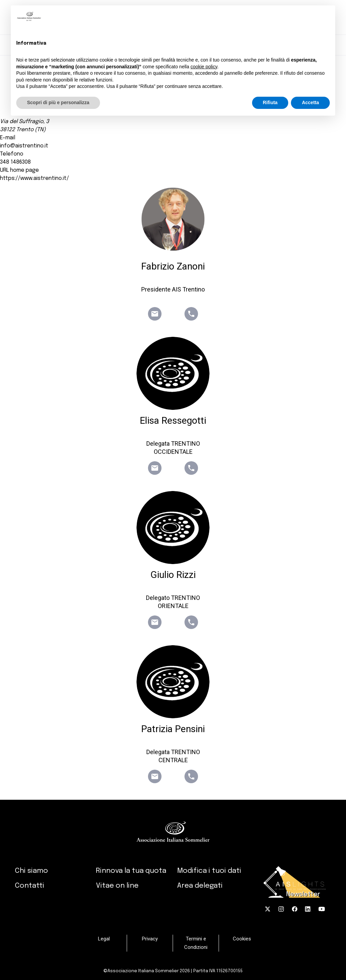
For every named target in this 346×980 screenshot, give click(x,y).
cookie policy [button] (204, 67)
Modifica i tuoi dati (209, 871)
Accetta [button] (310, 102)
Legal (104, 939)
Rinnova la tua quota (131, 871)
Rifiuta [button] (270, 102)
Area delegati (200, 886)
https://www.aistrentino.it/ (34, 178)
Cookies (242, 939)
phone (191, 314)
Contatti (30, 886)
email (155, 314)
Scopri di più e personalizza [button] (58, 102)
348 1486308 (15, 162)
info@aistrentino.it (24, 146)
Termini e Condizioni (196, 943)
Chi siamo (31, 871)
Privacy (150, 939)
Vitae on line (117, 886)
